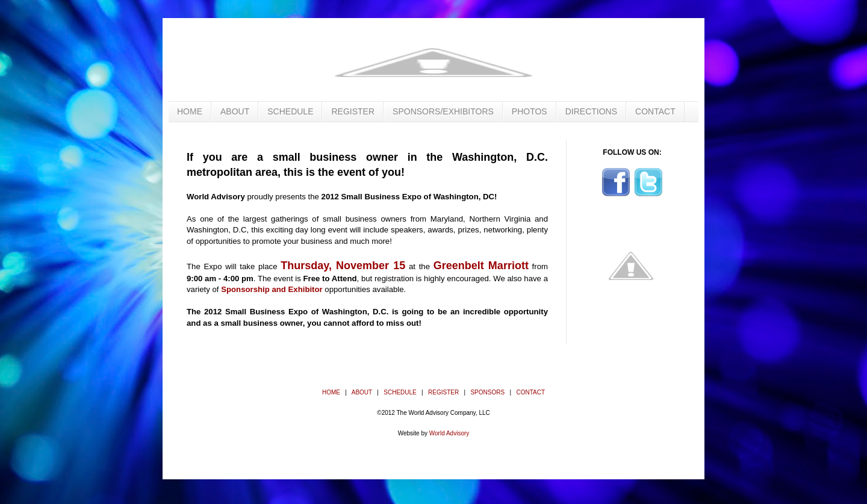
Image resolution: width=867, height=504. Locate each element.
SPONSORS (487, 392)
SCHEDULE (290, 111)
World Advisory (449, 433)
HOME (190, 111)
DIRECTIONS (591, 111)
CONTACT (655, 111)
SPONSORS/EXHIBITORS (443, 111)
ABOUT (235, 111)
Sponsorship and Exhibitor (272, 289)
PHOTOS (530, 111)
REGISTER (353, 111)
